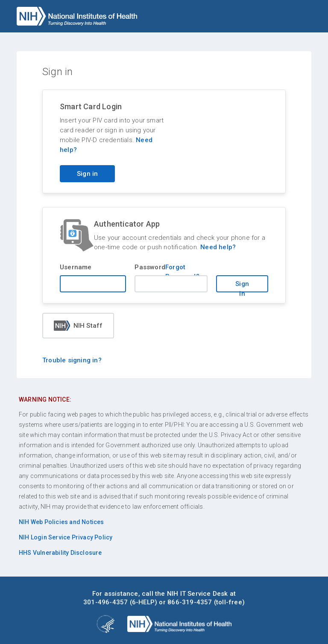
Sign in (242, 286)
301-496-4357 (105, 602)
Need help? (218, 247)
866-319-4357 (190, 602)
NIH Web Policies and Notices (61, 522)
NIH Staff (78, 326)
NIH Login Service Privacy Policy (66, 537)
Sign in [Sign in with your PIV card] (87, 174)
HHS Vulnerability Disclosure (60, 553)
